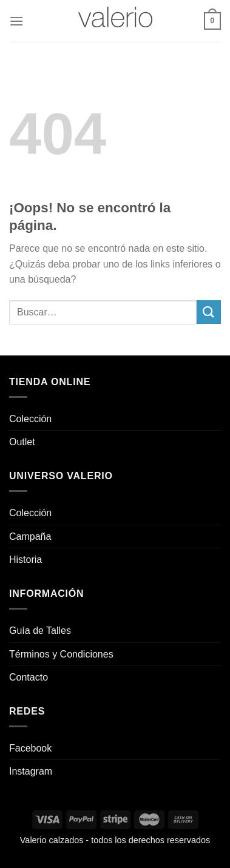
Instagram (31, 771)
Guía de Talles (40, 631)
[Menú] (16, 21)
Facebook (30, 748)
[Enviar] (209, 312)
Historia (25, 560)
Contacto (29, 677)
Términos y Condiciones (61, 654)
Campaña (30, 537)
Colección (30, 419)
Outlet (22, 442)
